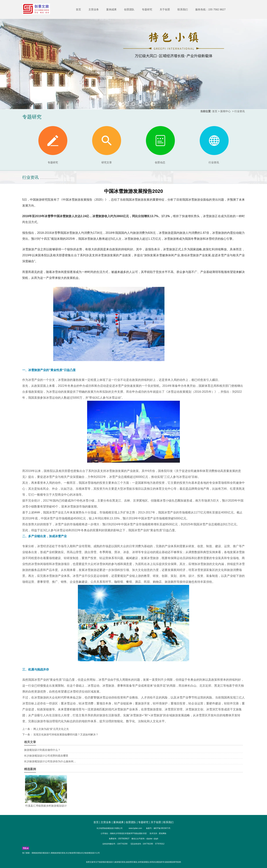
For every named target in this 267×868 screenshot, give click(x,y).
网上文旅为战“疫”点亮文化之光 (51, 729)
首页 (78, 9)
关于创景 (165, 9)
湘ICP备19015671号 (162, 828)
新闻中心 (225, 111)
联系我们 (183, 9)
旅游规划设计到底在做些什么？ (42, 750)
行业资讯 (214, 162)
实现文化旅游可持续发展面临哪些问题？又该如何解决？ (65, 734)
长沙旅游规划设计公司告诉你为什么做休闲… (50, 761)
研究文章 (107, 145)
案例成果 (111, 9)
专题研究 (147, 9)
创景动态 (160, 145)
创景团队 (129, 9)
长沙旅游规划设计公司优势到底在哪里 (46, 756)
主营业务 (94, 9)
